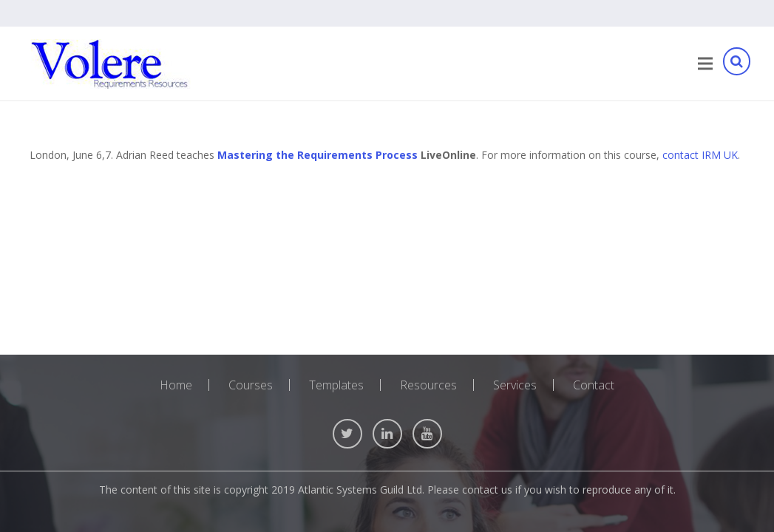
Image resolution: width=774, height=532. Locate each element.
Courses (251, 385)
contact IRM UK (700, 155)
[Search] (736, 64)
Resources (428, 385)
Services (515, 385)
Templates (336, 385)
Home (176, 385)
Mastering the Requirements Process (318, 155)
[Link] (110, 64)
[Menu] (705, 64)
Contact (594, 385)
